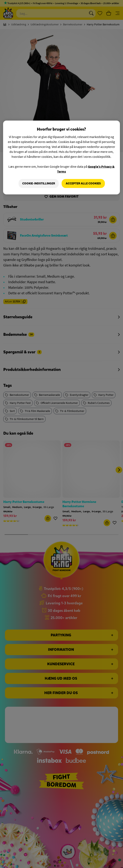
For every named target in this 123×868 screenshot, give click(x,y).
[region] (61, 158)
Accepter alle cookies (83, 183)
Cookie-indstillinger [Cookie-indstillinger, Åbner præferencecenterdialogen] (39, 183)
